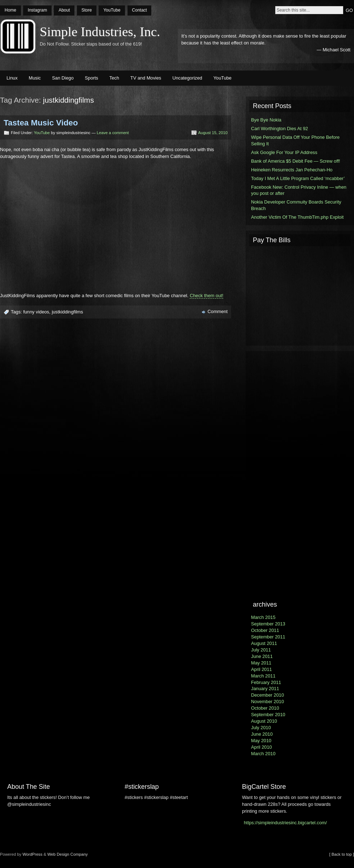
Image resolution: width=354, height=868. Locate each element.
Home (10, 10)
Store (87, 10)
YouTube (112, 10)
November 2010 (267, 702)
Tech (114, 78)
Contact (139, 10)
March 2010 (263, 754)
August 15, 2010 (213, 133)
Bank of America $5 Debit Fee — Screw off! (296, 161)
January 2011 (265, 689)
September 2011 (268, 637)
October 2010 (265, 708)
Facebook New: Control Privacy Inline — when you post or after (299, 190)
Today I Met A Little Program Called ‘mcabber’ (298, 178)
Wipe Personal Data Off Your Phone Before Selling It (295, 140)
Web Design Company (68, 854)
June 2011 (262, 656)
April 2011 (262, 669)
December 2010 (267, 695)
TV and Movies (146, 78)
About (64, 10)
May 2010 (261, 741)
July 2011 (261, 650)
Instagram (37, 10)
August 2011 (264, 643)
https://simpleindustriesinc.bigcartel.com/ (285, 823)
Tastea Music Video (41, 123)
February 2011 (266, 682)
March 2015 (263, 617)
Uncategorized (187, 78)
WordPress (32, 854)
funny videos (36, 312)
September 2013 (268, 624)
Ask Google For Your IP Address (284, 152)
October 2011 (265, 630)
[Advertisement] (300, 295)
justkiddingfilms (67, 312)
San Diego (63, 78)
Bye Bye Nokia (266, 120)
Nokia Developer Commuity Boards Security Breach (296, 205)
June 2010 (262, 734)
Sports (92, 78)
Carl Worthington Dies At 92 (280, 129)
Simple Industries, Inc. (100, 32)
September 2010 (268, 715)
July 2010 (261, 728)
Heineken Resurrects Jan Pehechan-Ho (292, 170)
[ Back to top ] (342, 854)
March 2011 (263, 676)
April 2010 (262, 747)
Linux (12, 78)
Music (35, 78)
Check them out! (206, 296)
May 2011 (261, 663)
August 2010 (264, 721)
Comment (218, 311)
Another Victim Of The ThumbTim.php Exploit (297, 217)
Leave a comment (113, 133)
